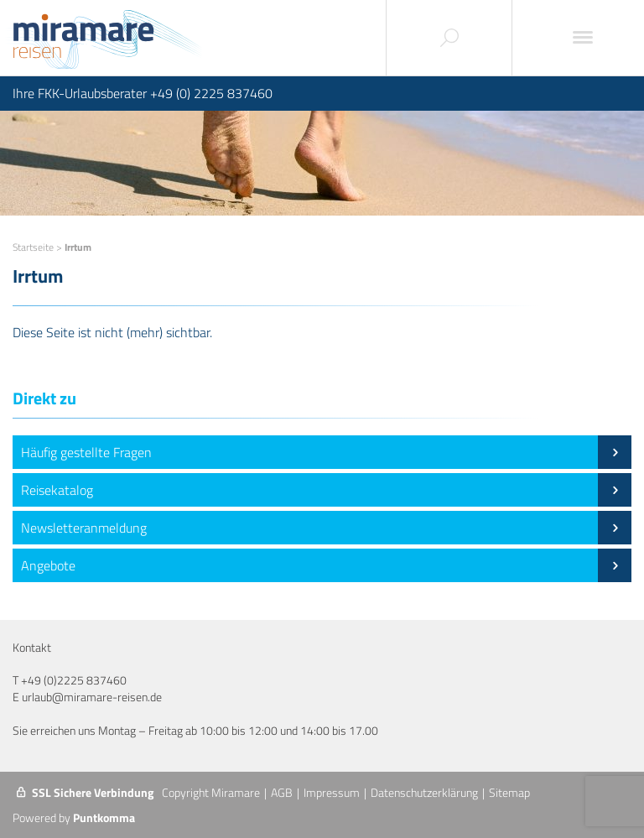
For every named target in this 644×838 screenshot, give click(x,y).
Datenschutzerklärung (424, 792)
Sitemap (509, 792)
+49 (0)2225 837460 (74, 680)
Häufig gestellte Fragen (326, 452)
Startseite (33, 247)
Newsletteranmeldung (326, 528)
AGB (282, 792)
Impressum (332, 792)
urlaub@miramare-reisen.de (92, 697)
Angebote (326, 565)
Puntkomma (104, 817)
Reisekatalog (326, 490)
